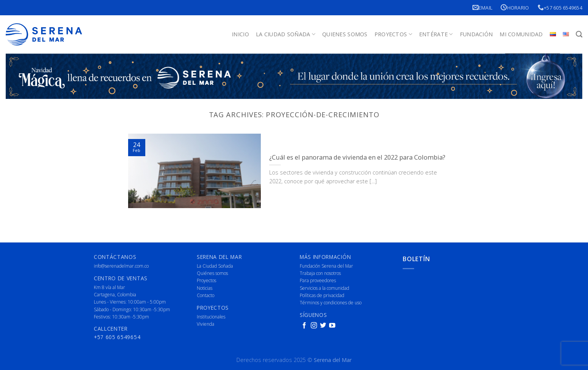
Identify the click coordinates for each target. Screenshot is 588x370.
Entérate (436, 34)
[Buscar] (579, 35)
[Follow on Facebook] (304, 326)
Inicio (240, 34)
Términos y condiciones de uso (331, 303)
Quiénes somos (212, 273)
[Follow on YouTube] (332, 326)
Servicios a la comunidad (325, 288)
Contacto (206, 295)
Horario (515, 7)
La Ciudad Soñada (286, 34)
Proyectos (393, 34)
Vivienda (206, 324)
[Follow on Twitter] (323, 326)
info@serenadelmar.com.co (121, 266)
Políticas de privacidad (322, 295)
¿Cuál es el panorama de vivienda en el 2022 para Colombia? (357, 157)
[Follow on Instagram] (314, 326)
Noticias (205, 288)
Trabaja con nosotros (320, 273)
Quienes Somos (345, 34)
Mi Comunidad (521, 34)
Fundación (476, 34)
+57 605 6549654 (560, 7)
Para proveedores (318, 280)
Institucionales (211, 317)
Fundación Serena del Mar (326, 266)
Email (483, 7)
